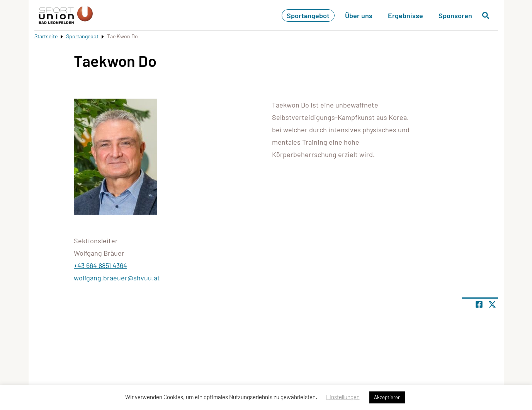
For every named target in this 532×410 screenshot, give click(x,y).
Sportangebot (308, 15)
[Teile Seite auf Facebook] (479, 304)
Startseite (46, 36)
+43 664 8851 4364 (100, 265)
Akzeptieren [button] (387, 397)
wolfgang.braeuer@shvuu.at (117, 278)
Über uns (359, 15)
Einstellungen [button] (343, 397)
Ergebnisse (405, 15)
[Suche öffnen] (486, 15)
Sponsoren (455, 15)
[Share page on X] (492, 304)
